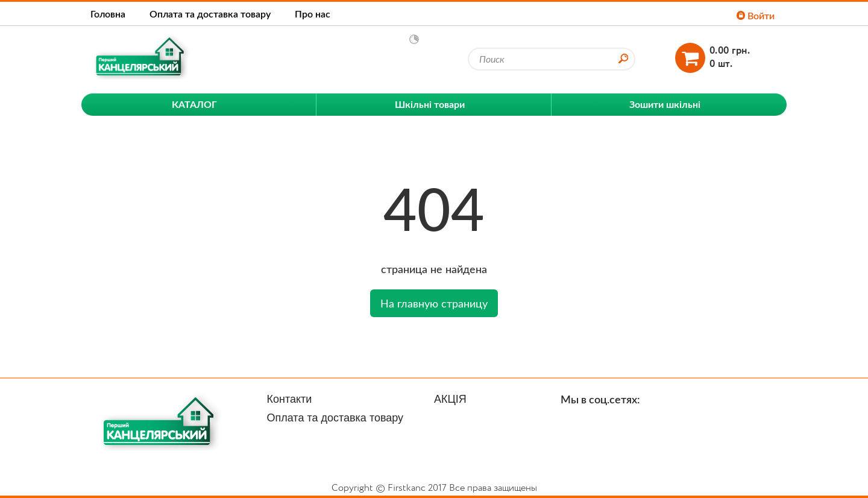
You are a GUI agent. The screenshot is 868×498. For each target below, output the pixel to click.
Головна (108, 14)
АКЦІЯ (450, 399)
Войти (756, 15)
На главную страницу (434, 303)
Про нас (313, 14)
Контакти (290, 399)
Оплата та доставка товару (210, 14)
